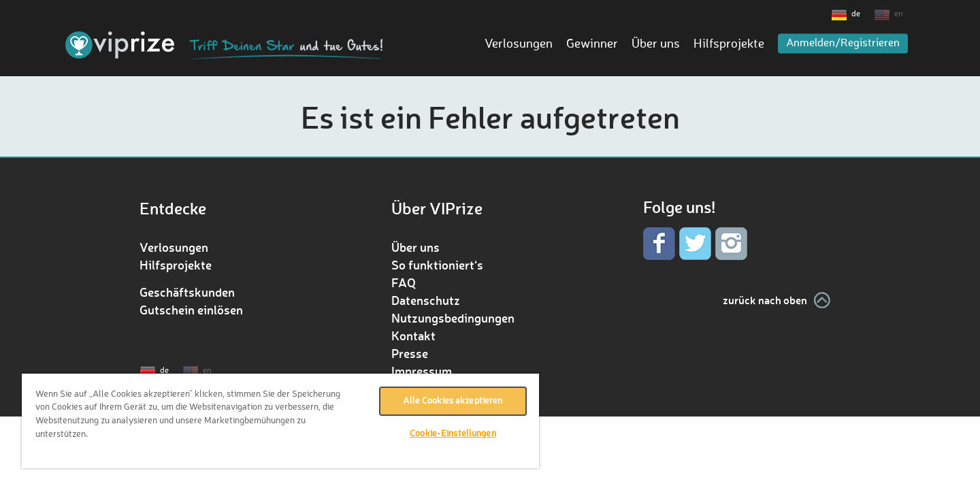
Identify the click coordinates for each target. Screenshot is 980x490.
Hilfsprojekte (729, 44)
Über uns (656, 44)
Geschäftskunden (187, 292)
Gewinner (592, 44)
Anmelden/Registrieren (843, 44)
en (899, 14)
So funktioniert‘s (437, 265)
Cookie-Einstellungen (453, 434)
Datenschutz (426, 300)
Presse (410, 353)
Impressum (422, 371)
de (856, 14)
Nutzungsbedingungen (453, 318)
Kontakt (413, 336)
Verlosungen (519, 44)
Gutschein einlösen (191, 310)
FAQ (404, 282)
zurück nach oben (765, 300)
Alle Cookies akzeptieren (453, 401)
